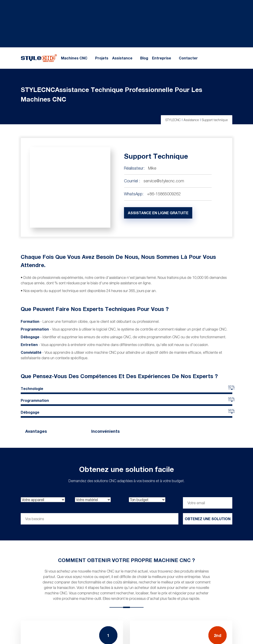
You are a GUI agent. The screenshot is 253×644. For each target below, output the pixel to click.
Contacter (188, 58)
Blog (144, 58)
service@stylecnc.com (164, 181)
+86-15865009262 (164, 194)
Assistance (122, 58)
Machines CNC (74, 58)
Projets (102, 58)
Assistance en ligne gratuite (158, 213)
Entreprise (162, 58)
